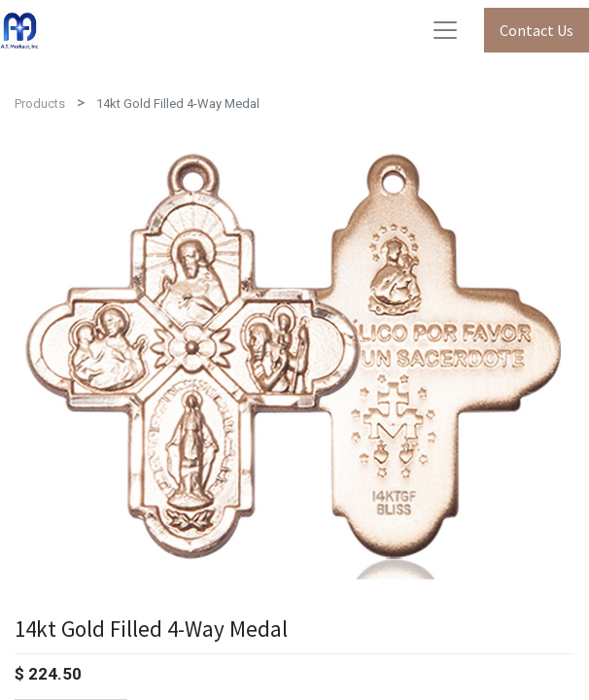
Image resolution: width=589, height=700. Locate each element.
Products (40, 104)
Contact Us (537, 30)
